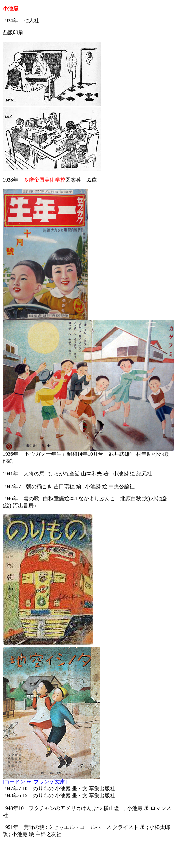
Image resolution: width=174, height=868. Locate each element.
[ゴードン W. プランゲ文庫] (35, 782)
